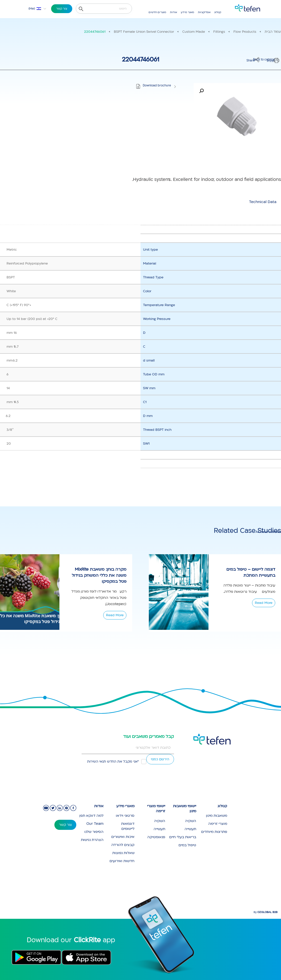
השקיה (191, 821)
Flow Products (245, 32)
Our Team (95, 824)
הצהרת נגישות (92, 840)
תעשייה (190, 829)
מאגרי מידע (125, 806)
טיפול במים (187, 845)
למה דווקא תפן (91, 816)
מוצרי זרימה (218, 824)
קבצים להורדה (123, 845)
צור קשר (62, 9)
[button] (34, 9)
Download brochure (157, 86)
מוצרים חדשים (157, 12)
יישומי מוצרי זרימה (156, 809)
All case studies (268, 532)
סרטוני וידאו (125, 816)
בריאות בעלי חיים (183, 837)
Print (270, 61)
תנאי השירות (97, 762)
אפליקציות (204, 12)
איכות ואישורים (123, 837)
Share (251, 61)
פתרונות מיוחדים (214, 832)
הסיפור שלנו (94, 832)
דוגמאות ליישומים (128, 826)
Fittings (219, 32)
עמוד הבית (273, 32)
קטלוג (218, 12)
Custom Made (194, 32)
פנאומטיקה (156, 837)
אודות (173, 12)
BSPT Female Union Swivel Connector (144, 32)
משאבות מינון (217, 816)
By (266, 912)
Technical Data (263, 202)
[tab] (263, 202)
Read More (115, 615)
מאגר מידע (187, 12)
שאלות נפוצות (123, 853)
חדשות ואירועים (122, 861)
